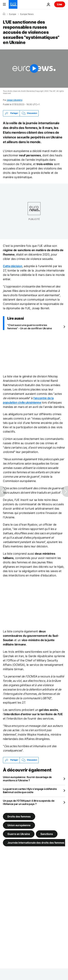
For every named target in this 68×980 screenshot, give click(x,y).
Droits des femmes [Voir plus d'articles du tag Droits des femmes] (19, 816)
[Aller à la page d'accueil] (13, 4)
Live (60, 4)
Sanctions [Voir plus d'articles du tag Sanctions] (47, 834)
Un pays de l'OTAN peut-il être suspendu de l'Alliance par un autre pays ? (29, 802)
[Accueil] (4, 14)
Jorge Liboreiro (14, 100)
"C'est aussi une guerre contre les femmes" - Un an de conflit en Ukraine (30, 327)
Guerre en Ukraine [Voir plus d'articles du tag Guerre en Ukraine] (19, 834)
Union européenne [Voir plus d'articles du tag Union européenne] (19, 825)
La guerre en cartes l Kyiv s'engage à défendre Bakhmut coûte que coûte (30, 790)
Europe (13, 14)
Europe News (27, 14)
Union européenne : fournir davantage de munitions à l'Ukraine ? (27, 779)
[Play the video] (34, 69)
